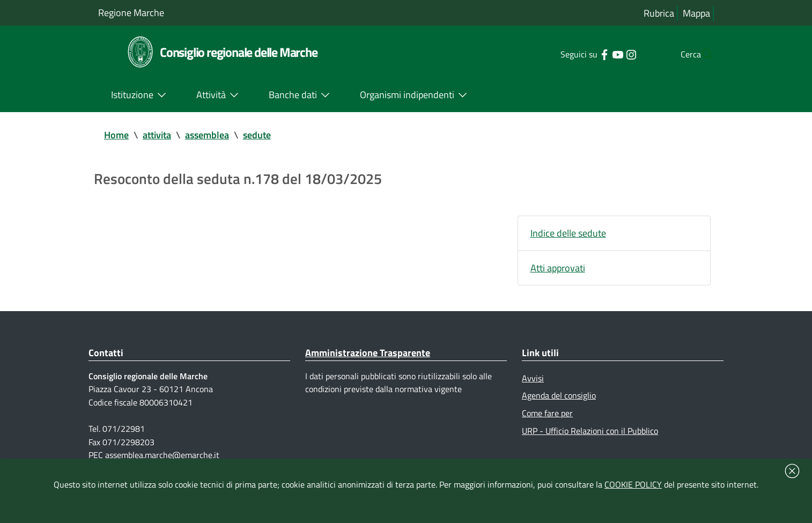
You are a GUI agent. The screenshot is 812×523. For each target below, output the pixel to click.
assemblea (207, 135)
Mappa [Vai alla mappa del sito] (696, 13)
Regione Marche (131, 13)
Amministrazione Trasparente (368, 354)
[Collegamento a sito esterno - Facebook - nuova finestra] (583, 54)
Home (116, 135)
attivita (157, 135)
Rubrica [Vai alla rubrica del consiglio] (659, 13)
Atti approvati (558, 268)
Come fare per (547, 415)
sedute (257, 135)
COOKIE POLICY (633, 484)
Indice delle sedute (568, 234)
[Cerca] (701, 54)
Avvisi (533, 379)
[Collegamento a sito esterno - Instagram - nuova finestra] (610, 54)
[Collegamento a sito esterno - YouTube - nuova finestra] (596, 54)
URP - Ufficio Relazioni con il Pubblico (590, 432)
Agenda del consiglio (559, 397)
